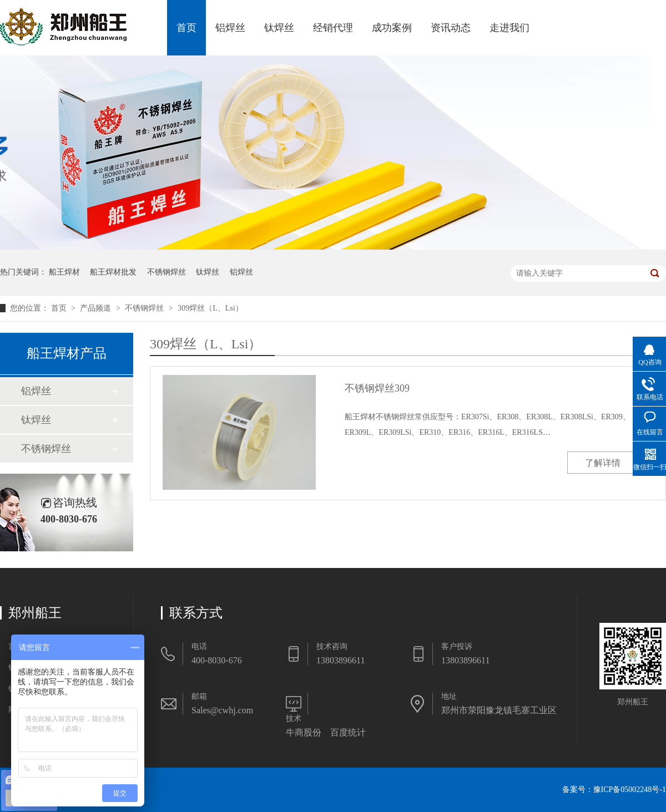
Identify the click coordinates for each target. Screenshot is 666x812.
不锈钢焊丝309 (377, 388)
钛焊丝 (279, 28)
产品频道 (97, 308)
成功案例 (392, 28)
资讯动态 (451, 28)
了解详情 (603, 463)
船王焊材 (64, 272)
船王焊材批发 (113, 272)
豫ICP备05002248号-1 (630, 790)
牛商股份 (304, 732)
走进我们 (509, 28)
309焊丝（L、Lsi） (210, 308)
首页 (186, 28)
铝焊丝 (230, 28)
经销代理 (333, 28)
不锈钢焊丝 (167, 272)
